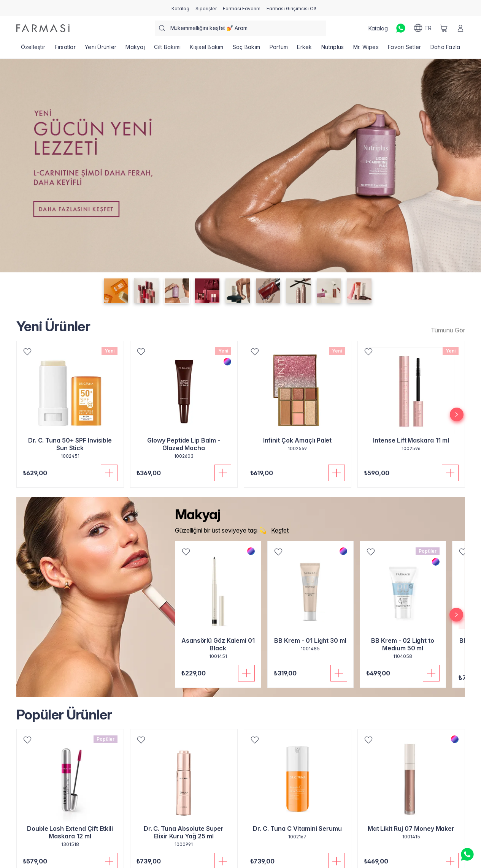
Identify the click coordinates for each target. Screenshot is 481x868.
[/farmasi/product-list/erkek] (305, 49)
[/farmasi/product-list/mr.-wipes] (366, 49)
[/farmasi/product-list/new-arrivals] (446, 330)
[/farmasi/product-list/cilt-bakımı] (167, 49)
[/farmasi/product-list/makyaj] (135, 49)
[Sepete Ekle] (109, 473)
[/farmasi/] (43, 28)
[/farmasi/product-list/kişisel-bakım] (207, 49)
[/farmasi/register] (206, 8)
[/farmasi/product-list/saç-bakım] (247, 49)
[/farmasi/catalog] (180, 8)
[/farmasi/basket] (444, 28)
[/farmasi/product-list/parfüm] (279, 49)
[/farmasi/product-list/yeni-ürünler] (101, 49)
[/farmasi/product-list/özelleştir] (33, 49)
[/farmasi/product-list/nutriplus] (333, 49)
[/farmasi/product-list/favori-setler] (405, 49)
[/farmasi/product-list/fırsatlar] (65, 49)
